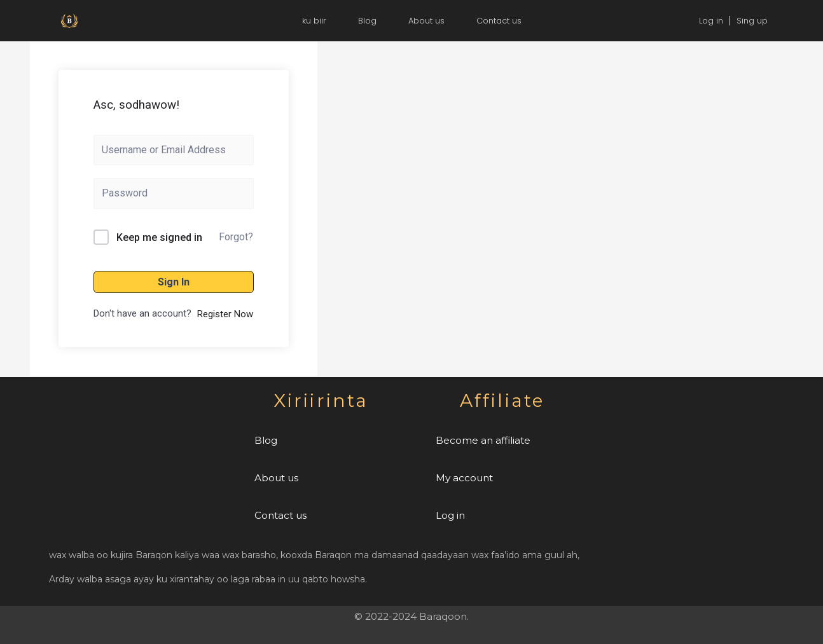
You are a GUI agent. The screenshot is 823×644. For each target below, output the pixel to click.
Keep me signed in (159, 237)
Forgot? (236, 237)
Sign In (174, 282)
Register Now (225, 314)
